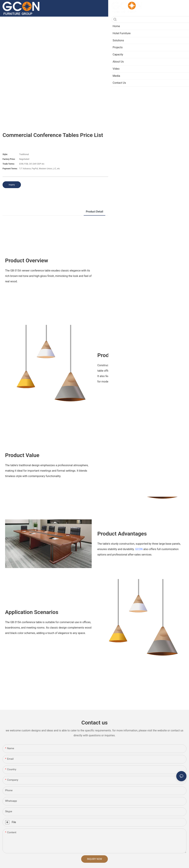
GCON (139, 549)
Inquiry (12, 185)
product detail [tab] (94, 212)
